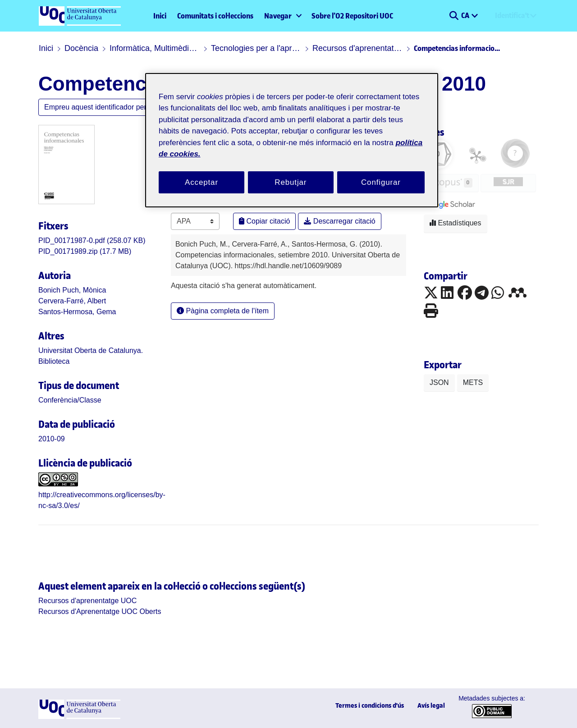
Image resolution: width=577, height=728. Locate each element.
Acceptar (201, 182)
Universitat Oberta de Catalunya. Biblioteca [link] (91, 356)
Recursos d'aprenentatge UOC (357, 48)
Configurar (381, 182)
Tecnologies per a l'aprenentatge (256, 48)
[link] (92, 240)
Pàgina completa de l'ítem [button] (223, 311)
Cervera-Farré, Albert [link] (72, 301)
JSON (439, 382)
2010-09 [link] (52, 439)
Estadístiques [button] (456, 223)
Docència (81, 48)
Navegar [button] (278, 16)
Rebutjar (291, 182)
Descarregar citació (339, 221)
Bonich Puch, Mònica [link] (72, 290)
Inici (160, 16)
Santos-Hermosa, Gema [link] (77, 312)
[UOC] (79, 717)
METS (473, 382)
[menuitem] (282, 16)
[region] (292, 140)
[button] (454, 16)
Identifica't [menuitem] (512, 15)
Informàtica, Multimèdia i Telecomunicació (155, 48)
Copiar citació (264, 221)
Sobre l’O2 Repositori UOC (352, 16)
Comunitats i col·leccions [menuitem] (215, 16)
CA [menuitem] (466, 15)
